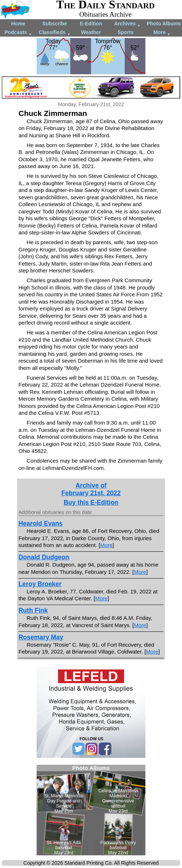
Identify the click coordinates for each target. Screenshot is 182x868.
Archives (127, 24)
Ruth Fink (33, 610)
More (162, 33)
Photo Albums (164, 24)
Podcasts (18, 33)
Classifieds (55, 33)
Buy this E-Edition (91, 502)
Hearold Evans (41, 523)
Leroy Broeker (40, 584)
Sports (125, 32)
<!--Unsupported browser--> (91, 810)
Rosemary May (41, 637)
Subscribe (55, 24)
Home (18, 24)
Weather (91, 32)
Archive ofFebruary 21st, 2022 (91, 489)
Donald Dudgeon (44, 557)
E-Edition (91, 24)
